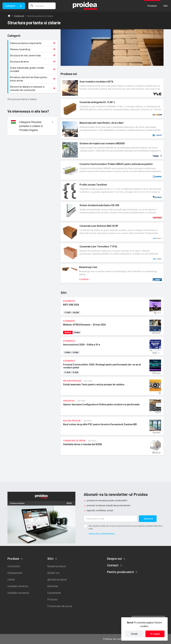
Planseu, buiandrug (33, 49)
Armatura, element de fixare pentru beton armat (33, 79)
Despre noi (114, 559)
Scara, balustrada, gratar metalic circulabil (33, 69)
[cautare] (42, 6)
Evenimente (54, 593)
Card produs (112, 88)
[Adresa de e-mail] (110, 519)
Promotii (52, 600)
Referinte (53, 586)
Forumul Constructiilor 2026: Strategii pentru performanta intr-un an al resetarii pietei (112, 366)
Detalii (134, 634)
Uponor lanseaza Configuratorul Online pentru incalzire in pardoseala (112, 406)
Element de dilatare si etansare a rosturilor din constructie (33, 88)
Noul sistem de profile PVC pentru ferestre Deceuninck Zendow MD (112, 426)
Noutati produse (57, 566)
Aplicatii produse (57, 580)
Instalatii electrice (18, 586)
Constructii (19, 16)
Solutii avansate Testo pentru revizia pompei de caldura (112, 386)
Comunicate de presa (60, 606)
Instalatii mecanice (18, 593)
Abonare (149, 519)
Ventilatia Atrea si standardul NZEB (112, 446)
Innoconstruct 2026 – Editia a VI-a (112, 346)
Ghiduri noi (53, 573)
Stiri (50, 559)
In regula (155, 634)
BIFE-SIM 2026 (112, 306)
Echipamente (15, 573)
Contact (113, 565)
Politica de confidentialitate (102, 534)
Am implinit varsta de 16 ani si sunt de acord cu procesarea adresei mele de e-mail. (126, 527)
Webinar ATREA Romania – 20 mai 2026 (112, 326)
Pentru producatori (121, 572)
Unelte (11, 580)
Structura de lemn (33, 62)
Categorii (10, 6)
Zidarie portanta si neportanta (33, 43)
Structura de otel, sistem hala (33, 56)
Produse (13, 559)
